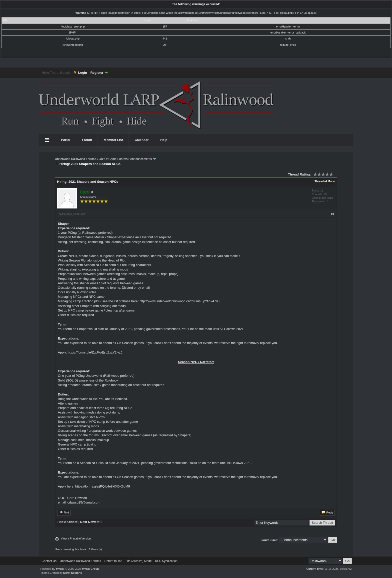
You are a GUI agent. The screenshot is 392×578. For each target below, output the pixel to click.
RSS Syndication (166, 561)
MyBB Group (90, 569)
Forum (87, 140)
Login (83, 73)
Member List (113, 140)
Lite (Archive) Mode (139, 561)
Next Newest (90, 522)
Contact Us (49, 561)
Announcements (141, 159)
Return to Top (113, 561)
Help (164, 140)
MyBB (60, 569)
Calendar (142, 140)
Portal (66, 140)
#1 (332, 214)
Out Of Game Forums (113, 159)
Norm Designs (73, 573)
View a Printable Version (76, 538)
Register (97, 73)
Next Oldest (68, 522)
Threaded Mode (325, 181)
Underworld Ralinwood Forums (76, 159)
